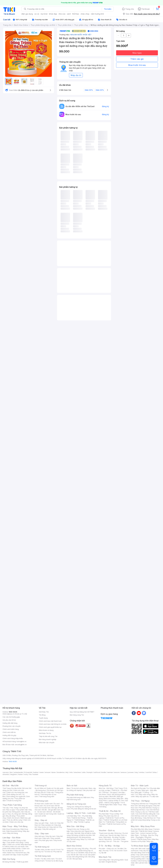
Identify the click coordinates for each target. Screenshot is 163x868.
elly (67, 772)
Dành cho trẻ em (13, 818)
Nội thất (77, 833)
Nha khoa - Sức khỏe (112, 839)
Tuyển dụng (43, 718)
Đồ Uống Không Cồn (80, 857)
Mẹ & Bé (113, 796)
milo (71, 772)
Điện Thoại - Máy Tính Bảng (15, 826)
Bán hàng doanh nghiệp (48, 739)
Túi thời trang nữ (42, 847)
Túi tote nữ (48, 852)
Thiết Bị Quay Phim (144, 839)
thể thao (76, 14)
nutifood (97, 772)
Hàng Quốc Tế (105, 786)
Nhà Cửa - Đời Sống (75, 826)
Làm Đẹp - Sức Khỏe (11, 838)
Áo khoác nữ (52, 790)
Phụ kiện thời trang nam (80, 799)
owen (42, 772)
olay (136, 772)
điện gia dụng (27, 14)
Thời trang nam (41, 801)
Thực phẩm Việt (22, 810)
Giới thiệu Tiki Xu (45, 733)
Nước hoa (11, 853)
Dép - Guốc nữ (51, 823)
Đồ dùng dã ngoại (146, 806)
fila (30, 774)
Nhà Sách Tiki (105, 857)
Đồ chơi (25, 788)
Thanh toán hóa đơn (106, 833)
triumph (90, 772)
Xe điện (120, 849)
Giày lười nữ (54, 827)
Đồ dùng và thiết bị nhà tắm (82, 835)
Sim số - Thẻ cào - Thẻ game (117, 841)
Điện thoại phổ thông (14, 831)
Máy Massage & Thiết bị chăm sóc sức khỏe (17, 845)
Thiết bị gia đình (22, 862)
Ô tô (111, 851)
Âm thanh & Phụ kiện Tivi (140, 788)
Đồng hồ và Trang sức (76, 804)
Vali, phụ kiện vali (89, 790)
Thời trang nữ (41, 786)
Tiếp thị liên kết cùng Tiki (48, 736)
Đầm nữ (43, 788)
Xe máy (106, 851)
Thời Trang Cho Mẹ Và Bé (12, 788)
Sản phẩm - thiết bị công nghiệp (113, 802)
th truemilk (28, 772)
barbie (36, 772)
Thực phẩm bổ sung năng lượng (146, 819)
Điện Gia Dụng (9, 859)
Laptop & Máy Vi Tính (116, 801)
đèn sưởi (142, 849)
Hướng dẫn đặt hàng (10, 723)
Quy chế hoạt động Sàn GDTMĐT (82, 712)
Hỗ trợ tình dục (21, 853)
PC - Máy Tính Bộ (77, 822)
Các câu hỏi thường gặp (11, 717)
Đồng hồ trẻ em (91, 809)
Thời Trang (118, 788)
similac (142, 772)
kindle (104, 772)
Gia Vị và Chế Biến (78, 853)
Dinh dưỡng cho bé (14, 794)
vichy (26, 774)
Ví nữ (58, 850)
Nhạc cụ (84, 839)
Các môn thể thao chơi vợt (145, 815)
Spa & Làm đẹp (114, 835)
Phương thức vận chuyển (12, 726)
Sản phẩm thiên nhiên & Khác (15, 848)
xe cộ (37, 14)
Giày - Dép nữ (41, 820)
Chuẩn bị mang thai (14, 801)
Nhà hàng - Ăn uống (111, 837)
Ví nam (37, 859)
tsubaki (35, 774)
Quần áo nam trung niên (48, 814)
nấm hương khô (97, 14)
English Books (111, 862)
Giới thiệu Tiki (44, 712)
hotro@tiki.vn (21, 741)
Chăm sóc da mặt (9, 840)
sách (69, 14)
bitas (155, 772)
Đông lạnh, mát (18, 812)
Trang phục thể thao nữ (139, 804)
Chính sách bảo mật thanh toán (50, 721)
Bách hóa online (110, 799)
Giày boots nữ (43, 827)
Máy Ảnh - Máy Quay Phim (143, 826)
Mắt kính (87, 797)
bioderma (61, 772)
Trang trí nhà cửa (73, 829)
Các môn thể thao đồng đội (146, 814)
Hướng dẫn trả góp (9, 735)
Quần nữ (50, 788)
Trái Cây (6, 808)
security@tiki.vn (21, 745)
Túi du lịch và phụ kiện (79, 788)
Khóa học (118, 833)
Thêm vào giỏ (137, 59)
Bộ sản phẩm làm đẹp (16, 854)
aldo (84, 772)
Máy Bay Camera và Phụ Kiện (145, 840)
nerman (110, 772)
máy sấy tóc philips (147, 851)
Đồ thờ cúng (75, 839)
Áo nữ (37, 788)
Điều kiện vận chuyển (47, 742)
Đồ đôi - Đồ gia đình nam (51, 810)
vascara (5, 772)
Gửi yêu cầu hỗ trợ (9, 720)
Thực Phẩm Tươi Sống (12, 805)
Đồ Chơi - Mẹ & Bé (11, 786)
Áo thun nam (39, 804)
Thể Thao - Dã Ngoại (140, 801)
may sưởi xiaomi (142, 855)
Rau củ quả (11, 810)
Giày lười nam (40, 836)
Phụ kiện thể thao (145, 808)
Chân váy (50, 792)
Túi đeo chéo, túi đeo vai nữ (45, 850)
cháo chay (85, 14)
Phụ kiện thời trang (75, 795)
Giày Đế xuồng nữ (49, 829)
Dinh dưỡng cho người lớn (16, 796)
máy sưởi (134, 849)
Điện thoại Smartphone (11, 829)
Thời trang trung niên (47, 796)
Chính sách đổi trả (9, 732)
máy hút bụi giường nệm (144, 858)
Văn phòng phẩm (117, 860)
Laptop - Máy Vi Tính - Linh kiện (81, 813)
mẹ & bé (44, 14)
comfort (149, 772)
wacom (117, 772)
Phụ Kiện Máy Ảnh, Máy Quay (142, 829)
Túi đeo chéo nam (48, 859)
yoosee (131, 772)
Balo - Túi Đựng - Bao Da (145, 835)
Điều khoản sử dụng (46, 730)
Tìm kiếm (108, 9)
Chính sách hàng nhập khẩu (13, 738)
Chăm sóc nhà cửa (16, 822)
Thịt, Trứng (14, 808)
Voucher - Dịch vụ (107, 830)
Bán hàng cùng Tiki (77, 715)
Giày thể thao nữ (149, 818)
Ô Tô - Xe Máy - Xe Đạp (109, 846)
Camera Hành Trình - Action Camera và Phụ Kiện (145, 833)
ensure (48, 772)
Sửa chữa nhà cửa (77, 831)
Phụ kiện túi (58, 852)
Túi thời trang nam (43, 856)
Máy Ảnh (150, 841)
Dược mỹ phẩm (23, 855)
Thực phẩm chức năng (15, 842)
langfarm (14, 774)
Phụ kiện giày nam (46, 840)
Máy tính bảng (13, 833)
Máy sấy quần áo (142, 796)
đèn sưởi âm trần (141, 863)
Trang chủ (130, 9)
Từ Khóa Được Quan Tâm (142, 846)
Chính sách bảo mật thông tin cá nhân (53, 724)
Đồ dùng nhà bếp (9, 862)
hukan (20, 774)
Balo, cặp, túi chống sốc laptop (81, 789)
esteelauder (18, 772)
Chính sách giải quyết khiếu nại (50, 727)
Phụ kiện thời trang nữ (75, 797)
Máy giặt (138, 792)
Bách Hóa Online (74, 846)
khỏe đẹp (53, 14)
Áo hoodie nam (45, 808)
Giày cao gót (39, 823)
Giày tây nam (50, 836)
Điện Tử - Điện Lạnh (140, 786)
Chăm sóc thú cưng (74, 849)
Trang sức (70, 807)
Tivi (136, 794)
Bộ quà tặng (77, 859)
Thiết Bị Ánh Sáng (145, 831)
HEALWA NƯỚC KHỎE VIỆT (81, 35)
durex (54, 772)
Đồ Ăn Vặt (75, 855)
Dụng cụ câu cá (141, 812)
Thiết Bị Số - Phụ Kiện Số (110, 811)
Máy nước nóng (145, 794)
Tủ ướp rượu (154, 796)
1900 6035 (13, 762)
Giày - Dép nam (42, 833)
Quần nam (49, 804)
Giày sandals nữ (47, 825)
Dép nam (46, 838)
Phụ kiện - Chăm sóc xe (108, 849)
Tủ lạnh (138, 790)
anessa (124, 772)
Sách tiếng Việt (104, 860)
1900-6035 (13, 712)
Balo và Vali (72, 786)
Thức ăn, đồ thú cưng (14, 820)
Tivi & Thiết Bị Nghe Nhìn (112, 804)
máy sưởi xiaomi (147, 857)
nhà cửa (62, 14)
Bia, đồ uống (11, 816)
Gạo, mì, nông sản (14, 814)
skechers (77, 772)
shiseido (6, 774)
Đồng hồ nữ (80, 807)
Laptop (87, 822)
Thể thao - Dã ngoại (109, 792)
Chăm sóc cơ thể (14, 844)
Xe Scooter (118, 851)
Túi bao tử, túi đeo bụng (54, 861)
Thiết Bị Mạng (79, 820)
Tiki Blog (42, 715)
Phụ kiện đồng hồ (77, 809)
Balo (68, 788)
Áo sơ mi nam (49, 806)
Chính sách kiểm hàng (11, 729)
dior (11, 772)
